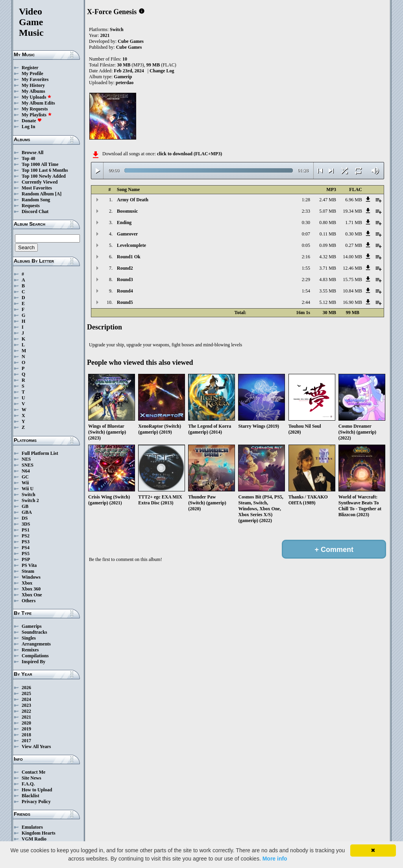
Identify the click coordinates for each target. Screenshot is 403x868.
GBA (27, 512)
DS (25, 518)
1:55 (306, 268)
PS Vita (29, 565)
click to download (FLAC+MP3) (189, 154)
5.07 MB (328, 211)
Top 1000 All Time (40, 164)
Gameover (127, 234)
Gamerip (123, 77)
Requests (31, 206)
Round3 (125, 280)
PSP (26, 559)
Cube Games (131, 41)
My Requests (35, 109)
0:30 (306, 223)
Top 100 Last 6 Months (45, 170)
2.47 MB (328, 200)
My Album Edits (38, 103)
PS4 (26, 548)
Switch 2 (30, 500)
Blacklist (31, 796)
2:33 (306, 211)
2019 (26, 729)
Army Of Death (133, 200)
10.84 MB (352, 291)
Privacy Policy (36, 802)
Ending (124, 223)
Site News (31, 778)
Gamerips (32, 626)
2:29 (306, 280)
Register (30, 68)
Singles (29, 638)
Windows (31, 577)
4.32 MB (328, 257)
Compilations (35, 656)
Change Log (162, 71)
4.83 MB (328, 280)
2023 (26, 705)
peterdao (125, 83)
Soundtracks (34, 632)
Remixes (30, 650)
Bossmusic (127, 211)
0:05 (306, 245)
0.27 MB (354, 245)
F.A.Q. (28, 784)
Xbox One (32, 595)
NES (26, 459)
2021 (26, 717)
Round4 (125, 291)
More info (275, 859)
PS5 (26, 554)
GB (25, 506)
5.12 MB (328, 302)
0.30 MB (354, 234)
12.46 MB (352, 268)
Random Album (38, 194)
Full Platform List (40, 453)
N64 (26, 471)
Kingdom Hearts (39, 833)
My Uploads (37, 97)
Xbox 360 (31, 589)
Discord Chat (35, 211)
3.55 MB (328, 291)
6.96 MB (354, 200)
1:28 (306, 200)
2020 (26, 723)
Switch (29, 495)
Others (29, 601)
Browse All (32, 153)
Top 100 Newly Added (44, 176)
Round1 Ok (129, 257)
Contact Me (33, 772)
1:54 (306, 291)
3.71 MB (328, 268)
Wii (25, 483)
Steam (28, 571)
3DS (26, 524)
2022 (26, 711)
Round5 (125, 302)
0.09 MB (328, 245)
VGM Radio (34, 839)
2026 (26, 688)
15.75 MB (352, 280)
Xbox (27, 583)
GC (25, 477)
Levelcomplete (131, 245)
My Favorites (35, 79)
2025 (26, 693)
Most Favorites (37, 188)
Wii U (28, 489)
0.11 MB (328, 234)
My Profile (32, 74)
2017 (26, 741)
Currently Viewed (40, 182)
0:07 (306, 234)
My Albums (33, 91)
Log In (28, 127)
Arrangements (36, 644)
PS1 (26, 530)
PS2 (26, 536)
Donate (32, 121)
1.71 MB (354, 223)
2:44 (306, 302)
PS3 (26, 542)
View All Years (36, 747)
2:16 (306, 257)
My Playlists (37, 115)
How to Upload (37, 790)
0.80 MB (328, 223)
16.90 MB (352, 302)
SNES (28, 465)
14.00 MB (352, 257)
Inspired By (33, 662)
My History (33, 85)
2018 (26, 735)
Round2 (125, 268)
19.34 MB (352, 211)
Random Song (36, 200)
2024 (26, 699)
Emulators (32, 827)
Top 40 (29, 158)
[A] (58, 194)
